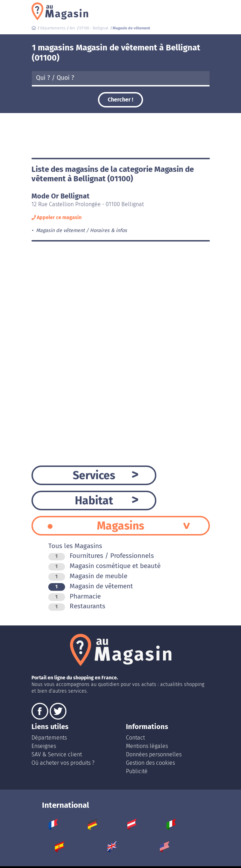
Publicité (137, 771)
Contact (135, 738)
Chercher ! (120, 100)
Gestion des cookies (150, 763)
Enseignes (44, 746)
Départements (49, 738)
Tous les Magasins (75, 546)
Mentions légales (147, 746)
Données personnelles (154, 754)
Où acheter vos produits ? (63, 763)
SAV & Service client (57, 754)
